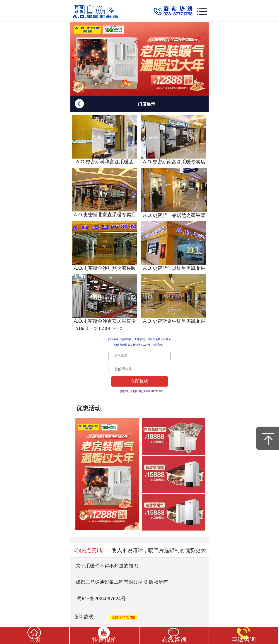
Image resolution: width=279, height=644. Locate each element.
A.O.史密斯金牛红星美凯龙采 (174, 299)
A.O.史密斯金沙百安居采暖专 (104, 299)
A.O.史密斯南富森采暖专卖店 (174, 140)
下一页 (117, 328)
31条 (80, 328)
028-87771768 (123, 618)
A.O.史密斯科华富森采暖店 (104, 140)
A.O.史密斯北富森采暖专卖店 (104, 193)
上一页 (91, 328)
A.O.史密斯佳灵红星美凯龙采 (174, 246)
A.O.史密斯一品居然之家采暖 (174, 193)
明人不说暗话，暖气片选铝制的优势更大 (159, 550)
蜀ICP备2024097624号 (98, 599)
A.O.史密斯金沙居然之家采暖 (104, 246)
